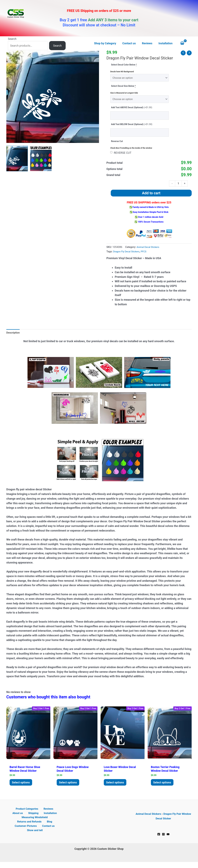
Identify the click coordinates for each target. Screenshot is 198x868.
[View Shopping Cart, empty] (185, 43)
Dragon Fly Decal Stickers (127, 254)
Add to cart (151, 196)
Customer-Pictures (26, 831)
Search (12, 39)
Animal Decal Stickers (149, 249)
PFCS (146, 254)
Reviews (40, 813)
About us (54, 813)
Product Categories (20, 813)
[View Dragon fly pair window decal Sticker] (17, 159)
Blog (49, 827)
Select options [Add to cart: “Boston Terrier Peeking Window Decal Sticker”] (163, 786)
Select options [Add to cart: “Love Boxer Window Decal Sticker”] (116, 786)
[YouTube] (168, 838)
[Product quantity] (178, 186)
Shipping (26, 817)
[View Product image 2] (41, 159)
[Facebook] (159, 838)
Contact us (48, 831)
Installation (42, 817)
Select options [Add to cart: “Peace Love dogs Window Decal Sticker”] (69, 786)
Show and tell (35, 836)
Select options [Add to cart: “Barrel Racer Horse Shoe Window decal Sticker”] (22, 786)
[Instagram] (163, 838)
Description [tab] (14, 335)
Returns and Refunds (30, 827)
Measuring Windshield (35, 822)
